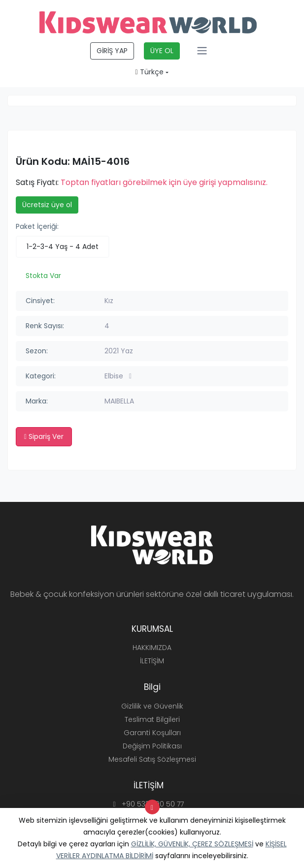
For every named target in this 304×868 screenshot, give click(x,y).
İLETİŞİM (152, 661)
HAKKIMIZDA (152, 648)
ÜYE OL (162, 51)
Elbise (118, 376)
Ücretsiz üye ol (47, 205)
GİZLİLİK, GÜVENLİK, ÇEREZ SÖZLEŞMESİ (192, 844)
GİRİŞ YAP (112, 51)
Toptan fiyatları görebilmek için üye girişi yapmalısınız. (164, 182)
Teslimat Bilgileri (152, 719)
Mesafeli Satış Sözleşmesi (152, 759)
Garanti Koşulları (152, 733)
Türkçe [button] (150, 72)
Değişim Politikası (152, 746)
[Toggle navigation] (202, 51)
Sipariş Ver (44, 436)
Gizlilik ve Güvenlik (152, 706)
